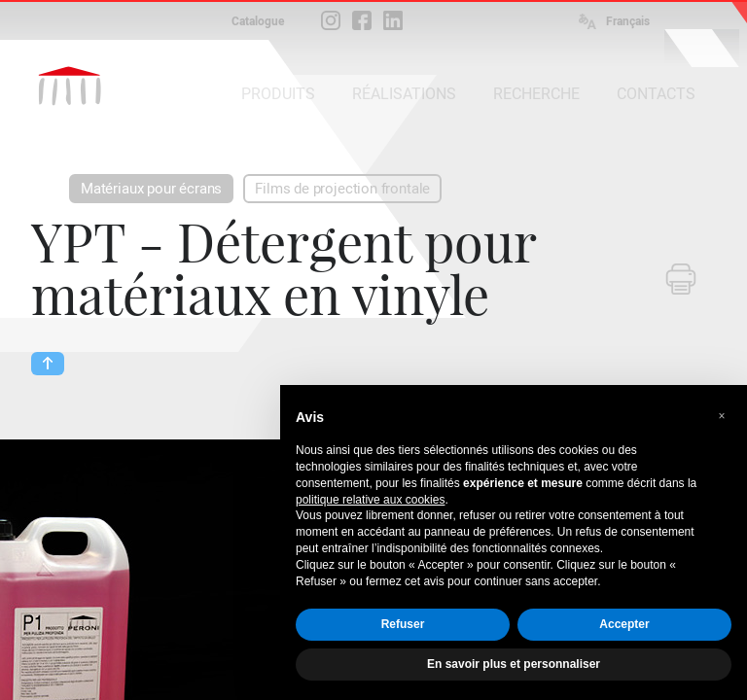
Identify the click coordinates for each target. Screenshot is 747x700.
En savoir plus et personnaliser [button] (514, 664)
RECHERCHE (536, 94)
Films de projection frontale (342, 189)
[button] (722, 416)
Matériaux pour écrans (151, 189)
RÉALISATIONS (404, 94)
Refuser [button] (403, 624)
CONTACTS (656, 94)
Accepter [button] (624, 624)
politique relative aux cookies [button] (370, 500)
